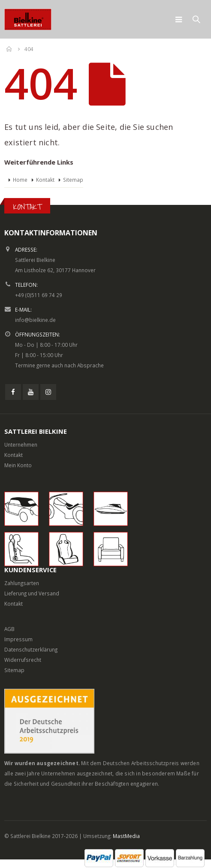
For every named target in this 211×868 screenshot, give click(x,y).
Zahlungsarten (22, 583)
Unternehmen (21, 445)
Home (20, 180)
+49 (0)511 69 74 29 (39, 295)
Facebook (13, 392)
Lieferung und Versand (32, 593)
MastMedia (126, 836)
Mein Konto (18, 465)
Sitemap (73, 180)
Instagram (48, 392)
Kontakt (45, 180)
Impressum (18, 639)
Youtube (31, 392)
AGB (9, 629)
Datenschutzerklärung (31, 649)
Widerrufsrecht (23, 660)
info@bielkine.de (35, 320)
